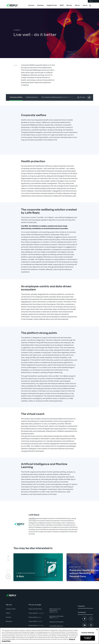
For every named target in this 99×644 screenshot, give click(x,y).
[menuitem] (31, 6)
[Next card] (8, 577)
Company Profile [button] (11, 609)
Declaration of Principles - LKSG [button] (57, 617)
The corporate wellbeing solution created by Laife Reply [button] (60, 97)
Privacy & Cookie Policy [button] (35, 609)
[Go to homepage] (12, 6)
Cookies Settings (88, 634)
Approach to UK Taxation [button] (57, 622)
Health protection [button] (32, 97)
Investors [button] (8, 617)
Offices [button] (8, 613)
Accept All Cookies (88, 639)
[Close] (97, 631)
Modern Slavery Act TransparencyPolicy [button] (55, 611)
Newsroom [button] (9, 621)
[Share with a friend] (89, 97)
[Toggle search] (90, 6)
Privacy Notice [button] (36, 613)
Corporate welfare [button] (16, 97)
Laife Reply (32, 519)
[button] (85, 606)
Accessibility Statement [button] (56, 626)
